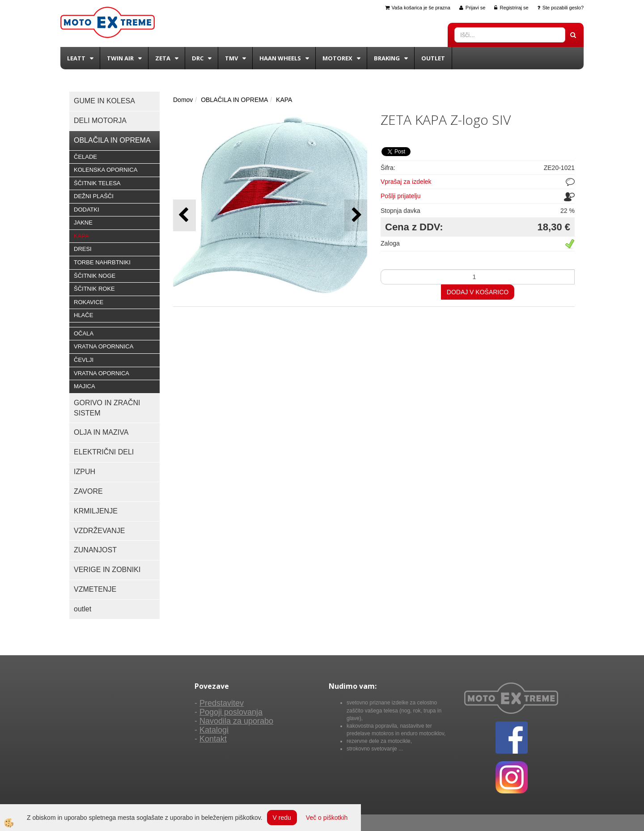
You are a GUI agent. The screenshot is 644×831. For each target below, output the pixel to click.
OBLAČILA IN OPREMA (234, 100)
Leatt (76, 58)
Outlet (433, 58)
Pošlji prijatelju (400, 196)
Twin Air (120, 58)
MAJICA (85, 386)
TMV (231, 58)
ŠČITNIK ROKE (94, 289)
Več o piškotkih (327, 818)
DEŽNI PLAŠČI (94, 196)
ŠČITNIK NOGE (95, 276)
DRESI (83, 249)
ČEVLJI (84, 360)
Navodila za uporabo (236, 721)
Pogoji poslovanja (231, 712)
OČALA (84, 333)
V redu (282, 818)
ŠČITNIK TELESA (97, 183)
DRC (198, 58)
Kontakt (213, 739)
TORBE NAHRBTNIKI (102, 262)
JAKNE (83, 223)
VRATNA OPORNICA (102, 373)
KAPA (81, 236)
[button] (356, 215)
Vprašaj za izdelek (406, 182)
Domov (183, 100)
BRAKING (387, 58)
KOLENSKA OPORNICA (106, 170)
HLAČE (83, 315)
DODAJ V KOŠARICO (478, 292)
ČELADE (85, 157)
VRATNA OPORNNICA (104, 346)
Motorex (337, 58)
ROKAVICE (89, 302)
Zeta (163, 58)
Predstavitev (222, 703)
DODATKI (87, 210)
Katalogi (214, 730)
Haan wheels (280, 58)
